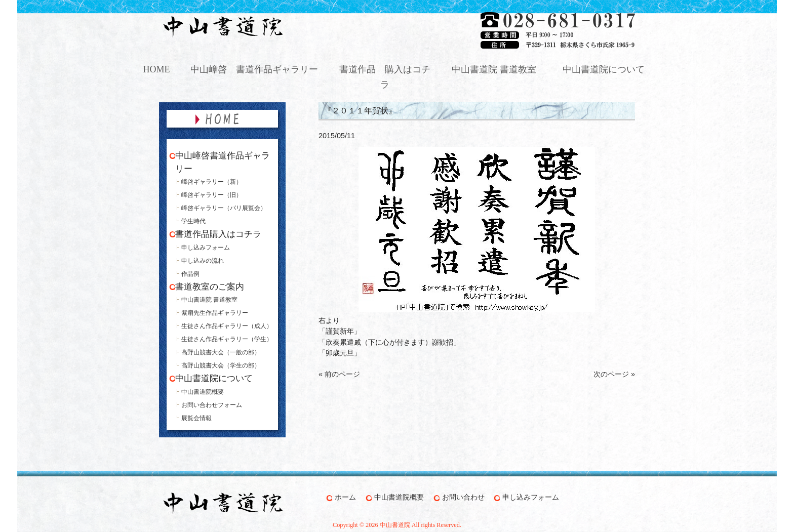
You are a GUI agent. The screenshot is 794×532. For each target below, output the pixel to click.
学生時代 (193, 221)
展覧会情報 (196, 418)
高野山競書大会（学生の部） (221, 365)
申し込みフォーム (206, 248)
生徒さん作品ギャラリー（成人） (227, 326)
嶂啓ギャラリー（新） (212, 182)
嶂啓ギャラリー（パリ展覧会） (224, 208)
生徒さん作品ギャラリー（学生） (227, 339)
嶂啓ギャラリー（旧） (212, 195)
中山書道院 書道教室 (209, 300)
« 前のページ (339, 374)
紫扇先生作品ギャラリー (215, 313)
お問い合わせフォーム (212, 405)
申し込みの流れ (203, 261)
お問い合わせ (463, 497)
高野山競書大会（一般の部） (221, 352)
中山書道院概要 (203, 392)
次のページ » (614, 374)
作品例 (190, 274)
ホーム (345, 497)
